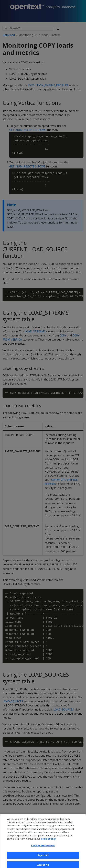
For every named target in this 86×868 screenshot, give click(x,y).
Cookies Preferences (43, 848)
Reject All (43, 857)
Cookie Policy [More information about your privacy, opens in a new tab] (48, 841)
